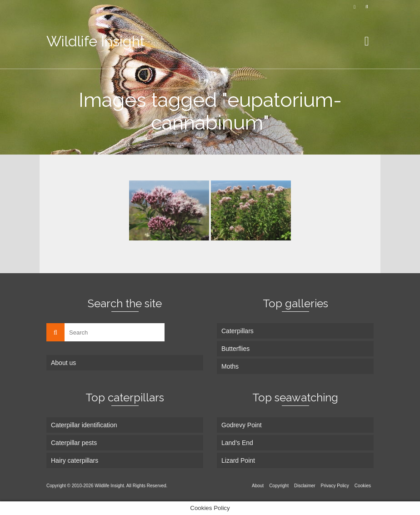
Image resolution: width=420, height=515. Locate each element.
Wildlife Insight (96, 41)
